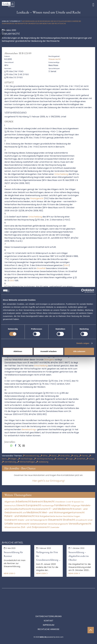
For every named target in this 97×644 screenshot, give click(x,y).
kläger (13, 459)
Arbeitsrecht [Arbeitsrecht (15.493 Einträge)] (23, 501)
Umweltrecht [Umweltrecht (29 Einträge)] (81, 520)
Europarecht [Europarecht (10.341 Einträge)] (34, 505)
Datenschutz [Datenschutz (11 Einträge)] (10, 506)
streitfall (80, 459)
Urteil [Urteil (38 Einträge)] (90, 520)
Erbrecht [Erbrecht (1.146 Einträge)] (21, 505)
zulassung (42, 462)
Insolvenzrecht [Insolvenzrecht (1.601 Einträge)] (40, 509)
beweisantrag (31, 456)
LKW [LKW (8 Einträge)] (24, 513)
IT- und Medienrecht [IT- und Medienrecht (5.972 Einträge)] (61, 509)
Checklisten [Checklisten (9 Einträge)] (60, 502)
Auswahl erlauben (48, 351)
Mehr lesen (9, 573)
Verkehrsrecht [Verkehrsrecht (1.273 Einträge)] (21, 524)
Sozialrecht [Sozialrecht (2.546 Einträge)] (11, 520)
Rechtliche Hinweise (48, 618)
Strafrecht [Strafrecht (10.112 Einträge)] (69, 520)
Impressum (48, 614)
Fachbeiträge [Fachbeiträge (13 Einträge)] (48, 506)
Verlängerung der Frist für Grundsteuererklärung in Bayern (48, 556)
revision (59, 459)
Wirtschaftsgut (26, 462)
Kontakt (49, 609)
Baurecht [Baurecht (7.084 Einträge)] (49, 502)
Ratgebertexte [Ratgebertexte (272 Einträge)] (48, 516)
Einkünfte (64, 456)
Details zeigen (83, 343)
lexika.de (5, 21)
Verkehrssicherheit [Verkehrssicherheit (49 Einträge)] (38, 524)
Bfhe (44, 456)
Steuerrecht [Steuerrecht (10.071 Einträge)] (55, 520)
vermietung (9, 462)
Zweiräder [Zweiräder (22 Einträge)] (55, 527)
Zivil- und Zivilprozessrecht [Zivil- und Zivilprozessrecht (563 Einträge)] (35, 527)
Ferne (84, 456)
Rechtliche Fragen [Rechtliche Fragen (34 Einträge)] (72, 516)
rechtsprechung (44, 459)
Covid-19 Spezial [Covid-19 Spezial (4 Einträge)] (73, 502)
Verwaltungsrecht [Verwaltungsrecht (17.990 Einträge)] (80, 524)
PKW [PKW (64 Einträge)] (37, 516)
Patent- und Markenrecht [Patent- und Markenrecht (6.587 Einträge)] (20, 516)
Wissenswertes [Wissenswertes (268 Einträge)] (12, 527)
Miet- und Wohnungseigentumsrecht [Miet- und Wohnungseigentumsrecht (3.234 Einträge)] (63, 512)
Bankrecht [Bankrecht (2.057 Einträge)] (37, 502)
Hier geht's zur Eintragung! (48, 481)
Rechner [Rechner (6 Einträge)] (59, 516)
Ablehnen (18, 351)
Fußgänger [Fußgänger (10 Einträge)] (76, 506)
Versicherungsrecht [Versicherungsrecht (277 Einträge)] (58, 524)
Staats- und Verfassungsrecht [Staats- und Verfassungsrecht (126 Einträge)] (33, 520)
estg (75, 456)
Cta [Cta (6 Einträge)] (82, 502)
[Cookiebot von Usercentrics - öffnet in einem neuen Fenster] (83, 291)
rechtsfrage (26, 459)
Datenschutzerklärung (49, 605)
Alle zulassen (79, 351)
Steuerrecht (15, 21)
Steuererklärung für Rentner (13, 554)
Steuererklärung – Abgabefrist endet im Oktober (79, 556)
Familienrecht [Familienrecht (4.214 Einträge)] (62, 505)
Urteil (91, 459)
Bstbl (53, 456)
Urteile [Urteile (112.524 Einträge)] (9, 524)
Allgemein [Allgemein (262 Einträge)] (10, 502)
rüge (69, 459)
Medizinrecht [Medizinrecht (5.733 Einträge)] (34, 512)
